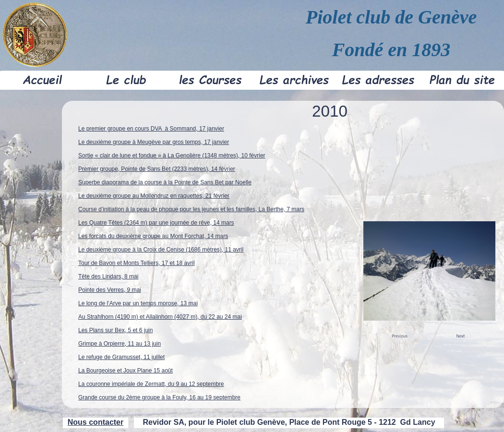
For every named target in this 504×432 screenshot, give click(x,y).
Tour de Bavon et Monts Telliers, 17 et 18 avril (137, 263)
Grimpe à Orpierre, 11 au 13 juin (120, 344)
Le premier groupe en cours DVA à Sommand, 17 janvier (151, 129)
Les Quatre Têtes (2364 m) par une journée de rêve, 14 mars (156, 223)
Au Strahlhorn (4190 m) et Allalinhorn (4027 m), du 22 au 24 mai (160, 317)
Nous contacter (96, 422)
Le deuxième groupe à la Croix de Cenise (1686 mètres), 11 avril (161, 250)
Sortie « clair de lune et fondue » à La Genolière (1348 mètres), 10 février (172, 156)
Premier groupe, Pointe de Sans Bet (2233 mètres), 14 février (157, 169)
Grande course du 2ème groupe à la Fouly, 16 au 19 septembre (159, 397)
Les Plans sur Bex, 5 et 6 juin (115, 330)
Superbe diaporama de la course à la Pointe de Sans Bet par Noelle (165, 182)
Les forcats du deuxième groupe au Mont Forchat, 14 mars (153, 236)
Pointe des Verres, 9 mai (110, 290)
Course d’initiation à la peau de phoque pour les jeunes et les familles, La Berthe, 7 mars (191, 209)
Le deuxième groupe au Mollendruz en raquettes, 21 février (154, 196)
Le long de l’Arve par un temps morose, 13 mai (138, 303)
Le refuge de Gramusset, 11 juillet (121, 357)
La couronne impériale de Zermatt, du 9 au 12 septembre (151, 384)
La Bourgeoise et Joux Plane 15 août (126, 371)
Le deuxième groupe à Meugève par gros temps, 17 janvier (154, 142)
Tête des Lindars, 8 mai (108, 276)
